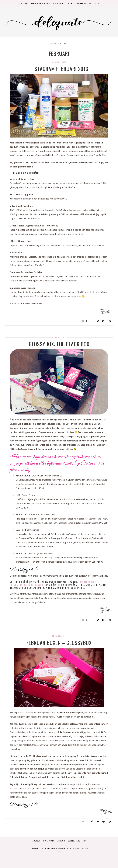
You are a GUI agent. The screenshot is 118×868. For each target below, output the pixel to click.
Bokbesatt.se (74, 841)
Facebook (36, 841)
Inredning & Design (41, 4)
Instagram (49, 841)
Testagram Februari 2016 (59, 69)
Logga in (84, 849)
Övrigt (97, 4)
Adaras (28, 788)
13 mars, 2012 (59, 636)
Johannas (14, 788)
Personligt (23, 4)
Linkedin (61, 841)
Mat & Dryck (59, 4)
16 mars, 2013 (59, 337)
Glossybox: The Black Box (59, 344)
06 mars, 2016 (59, 62)
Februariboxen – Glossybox (59, 643)
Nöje (70, 4)
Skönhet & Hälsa (83, 4)
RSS (85, 841)
